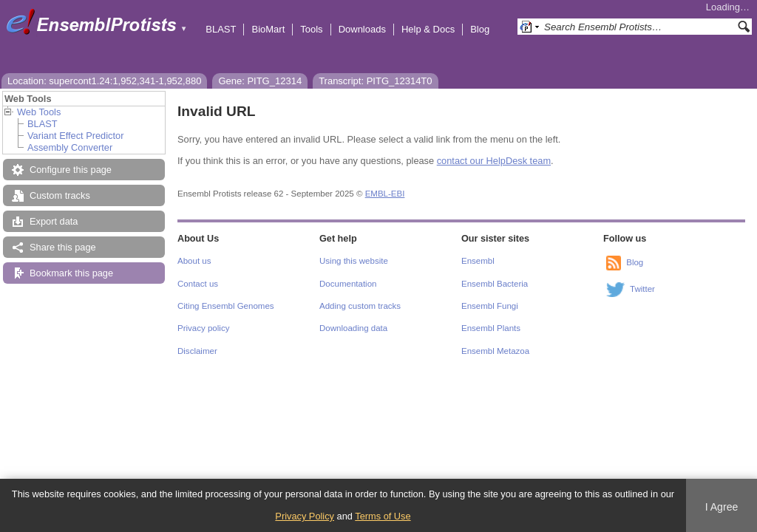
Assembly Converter (70, 147)
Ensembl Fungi (490, 306)
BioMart (268, 29)
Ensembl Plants (491, 328)
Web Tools (39, 112)
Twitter (642, 289)
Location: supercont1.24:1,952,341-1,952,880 (104, 81)
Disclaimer (197, 351)
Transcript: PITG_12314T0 (375, 81)
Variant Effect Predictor (75, 136)
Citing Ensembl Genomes (226, 306)
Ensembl (478, 261)
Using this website (354, 261)
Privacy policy (203, 328)
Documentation (348, 284)
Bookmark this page (71, 273)
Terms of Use (383, 516)
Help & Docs (428, 29)
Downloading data (353, 328)
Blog (480, 29)
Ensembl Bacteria (495, 284)
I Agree (722, 507)
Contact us (198, 284)
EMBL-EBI (385, 194)
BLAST (221, 29)
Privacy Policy (305, 516)
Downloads (362, 29)
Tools (311, 29)
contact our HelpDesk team (494, 161)
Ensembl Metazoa (495, 351)
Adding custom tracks (360, 306)
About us (194, 261)
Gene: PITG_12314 (260, 81)
